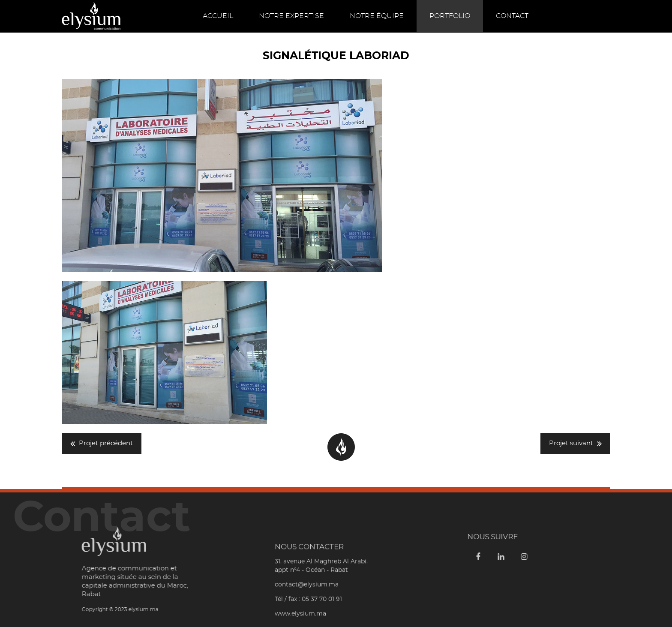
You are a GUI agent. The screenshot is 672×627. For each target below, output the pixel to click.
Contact (512, 16)
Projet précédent (106, 443)
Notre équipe (377, 16)
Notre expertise (291, 16)
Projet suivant (571, 443)
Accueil (218, 16)
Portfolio (450, 16)
